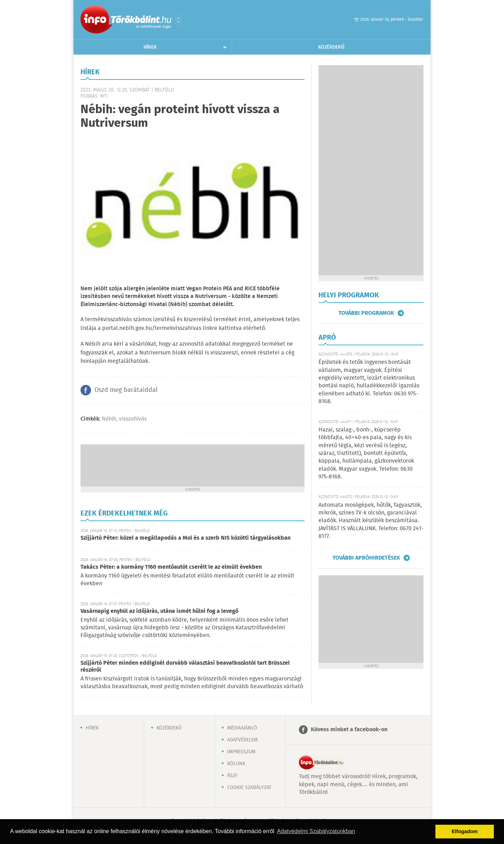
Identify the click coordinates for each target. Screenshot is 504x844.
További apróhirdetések (366, 558)
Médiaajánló (242, 728)
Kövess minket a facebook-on (349, 730)
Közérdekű (331, 47)
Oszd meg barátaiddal (126, 390)
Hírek (150, 47)
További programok (366, 313)
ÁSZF (232, 776)
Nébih (109, 419)
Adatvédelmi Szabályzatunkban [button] (316, 831)
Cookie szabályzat (249, 788)
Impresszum (241, 752)
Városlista (178, 20)
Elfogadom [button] (465, 831)
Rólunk (236, 764)
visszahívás (133, 419)
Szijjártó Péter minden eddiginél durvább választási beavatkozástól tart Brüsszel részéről (185, 667)
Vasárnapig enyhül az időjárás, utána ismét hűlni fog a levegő (159, 611)
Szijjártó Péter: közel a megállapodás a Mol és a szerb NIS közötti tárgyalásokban (185, 538)
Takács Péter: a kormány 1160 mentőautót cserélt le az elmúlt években (171, 567)
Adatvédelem (242, 740)
